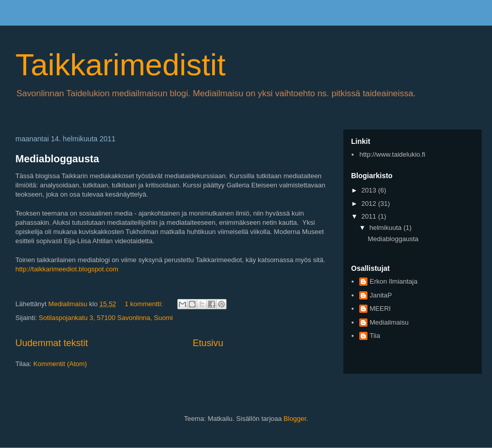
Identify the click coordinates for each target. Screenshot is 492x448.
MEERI (380, 308)
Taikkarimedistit (120, 65)
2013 (370, 190)
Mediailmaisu (389, 322)
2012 (370, 204)
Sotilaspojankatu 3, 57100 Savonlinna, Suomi (106, 318)
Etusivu (208, 343)
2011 (370, 216)
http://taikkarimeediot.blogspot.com (67, 269)
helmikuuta (386, 228)
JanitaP (381, 295)
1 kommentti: (145, 304)
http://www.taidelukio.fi (392, 154)
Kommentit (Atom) (60, 364)
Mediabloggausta (57, 159)
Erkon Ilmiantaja (393, 281)
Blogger (295, 419)
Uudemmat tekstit (52, 343)
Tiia (375, 336)
